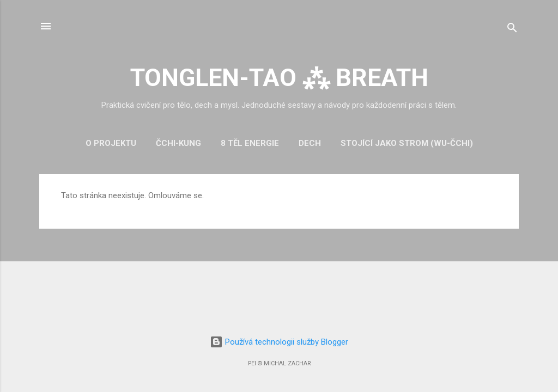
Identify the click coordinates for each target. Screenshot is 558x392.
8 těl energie (250, 143)
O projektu (111, 143)
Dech (310, 143)
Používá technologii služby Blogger (279, 342)
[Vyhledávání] (512, 30)
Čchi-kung (178, 143)
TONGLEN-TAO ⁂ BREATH (279, 78)
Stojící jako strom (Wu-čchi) (407, 143)
